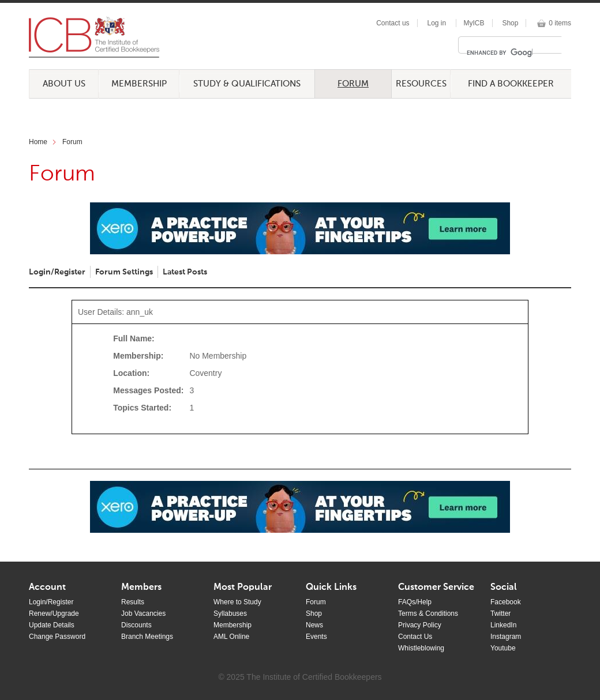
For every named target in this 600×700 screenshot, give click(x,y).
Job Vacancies (143, 614)
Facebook (506, 602)
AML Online (231, 637)
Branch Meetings (147, 637)
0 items (560, 23)
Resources (421, 84)
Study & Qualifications (247, 84)
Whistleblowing (421, 648)
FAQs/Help (415, 602)
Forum (353, 84)
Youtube (503, 648)
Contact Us (415, 637)
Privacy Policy (420, 625)
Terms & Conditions (428, 614)
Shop (510, 23)
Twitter (500, 614)
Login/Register (57, 272)
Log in (436, 23)
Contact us (393, 23)
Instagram (506, 637)
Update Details (52, 625)
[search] (500, 52)
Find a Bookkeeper (511, 84)
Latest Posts (185, 272)
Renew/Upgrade (54, 614)
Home (38, 142)
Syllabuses (230, 614)
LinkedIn (503, 625)
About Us (64, 84)
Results (133, 602)
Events (316, 637)
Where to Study (237, 602)
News (314, 625)
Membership (139, 84)
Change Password (57, 637)
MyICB (474, 23)
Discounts (136, 625)
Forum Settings (124, 272)
